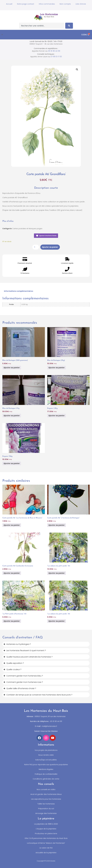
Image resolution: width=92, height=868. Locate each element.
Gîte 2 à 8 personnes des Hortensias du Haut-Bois (46, 838)
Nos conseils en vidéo (46, 789)
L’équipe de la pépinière (46, 829)
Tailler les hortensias (46, 804)
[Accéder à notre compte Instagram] (46, 738)
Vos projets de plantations (46, 750)
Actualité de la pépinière (46, 853)
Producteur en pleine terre (46, 834)
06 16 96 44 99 (54, 51)
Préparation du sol (46, 809)
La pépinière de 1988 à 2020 (46, 824)
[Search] (69, 26)
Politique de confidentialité (46, 774)
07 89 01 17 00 (56, 57)
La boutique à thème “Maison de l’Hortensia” (46, 843)
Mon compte (65, 4)
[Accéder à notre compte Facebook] (39, 738)
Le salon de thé (46, 848)
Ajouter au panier (50, 247)
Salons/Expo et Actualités (46, 760)
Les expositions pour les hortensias (46, 799)
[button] (2, 35)
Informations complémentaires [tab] (19, 291)
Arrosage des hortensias (46, 813)
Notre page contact (26, 4)
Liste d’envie (81, 4)
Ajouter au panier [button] (12, 368)
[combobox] (42, 26)
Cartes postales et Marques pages (27, 229)
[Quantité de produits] (36, 247)
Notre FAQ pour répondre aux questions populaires (46, 765)
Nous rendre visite (46, 755)
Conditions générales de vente (46, 779)
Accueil (9, 4)
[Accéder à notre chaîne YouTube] (53, 738)
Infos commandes (47, 4)
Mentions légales (46, 769)
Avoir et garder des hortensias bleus (46, 794)
